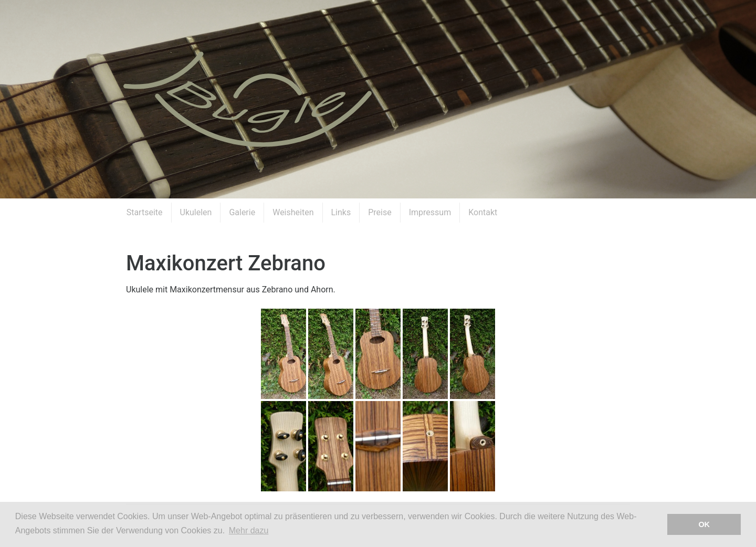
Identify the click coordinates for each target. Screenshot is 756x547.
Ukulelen (196, 212)
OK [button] (704, 524)
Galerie (242, 212)
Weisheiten (293, 212)
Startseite (145, 212)
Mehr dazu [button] (249, 530)
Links (341, 212)
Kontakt (483, 212)
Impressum (430, 212)
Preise (380, 212)
